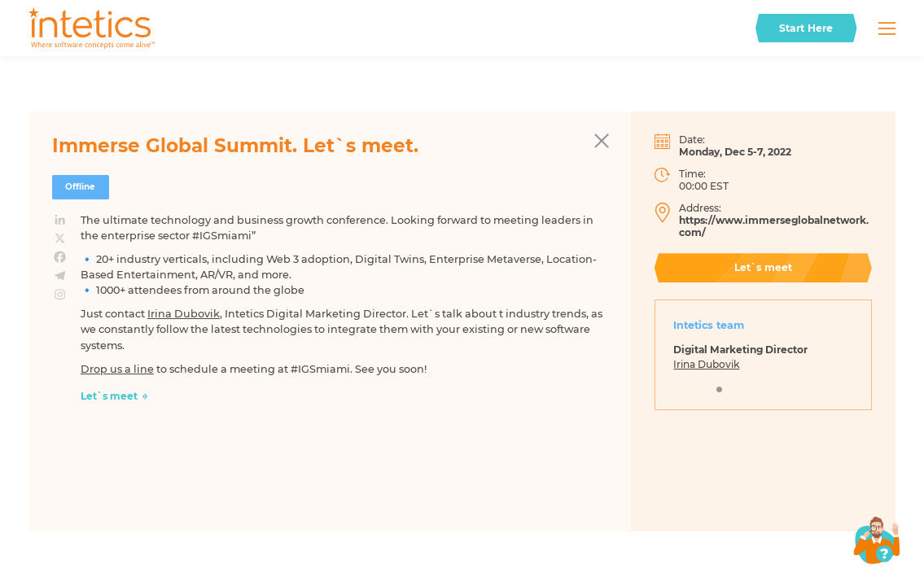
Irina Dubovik (184, 314)
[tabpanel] (763, 362)
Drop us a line (117, 369)
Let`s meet (109, 396)
